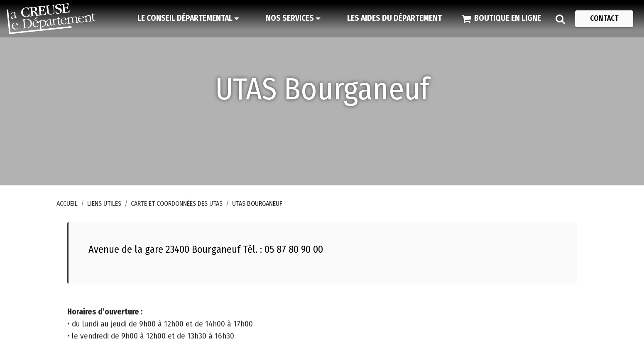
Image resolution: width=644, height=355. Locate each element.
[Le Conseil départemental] (188, 19)
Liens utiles (104, 203)
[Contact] (604, 19)
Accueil (67, 203)
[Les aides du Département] (394, 19)
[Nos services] (293, 19)
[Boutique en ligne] (501, 19)
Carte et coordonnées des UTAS (177, 203)
